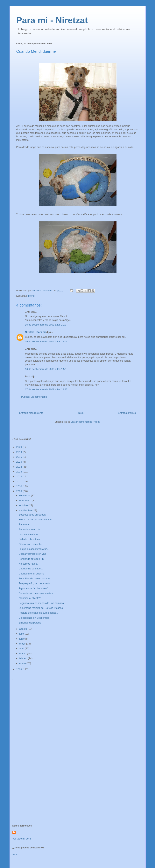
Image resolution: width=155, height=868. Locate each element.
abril (22, 648)
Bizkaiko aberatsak (29, 539)
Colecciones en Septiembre (34, 618)
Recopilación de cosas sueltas (36, 593)
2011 (20, 482)
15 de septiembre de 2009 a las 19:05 (46, 342)
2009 (20, 491)
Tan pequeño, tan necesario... (35, 583)
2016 (20, 457)
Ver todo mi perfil (22, 839)
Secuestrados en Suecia (32, 515)
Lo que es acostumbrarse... (34, 549)
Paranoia (24, 524)
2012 (20, 476)
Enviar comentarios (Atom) (86, 422)
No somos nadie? (28, 564)
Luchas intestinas (28, 534)
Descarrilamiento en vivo (32, 554)
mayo (23, 644)
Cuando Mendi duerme (32, 574)
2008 (20, 669)
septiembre (26, 510)
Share (16, 855)
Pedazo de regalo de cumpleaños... (39, 613)
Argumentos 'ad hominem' (33, 588)
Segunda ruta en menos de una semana (41, 603)
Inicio (81, 413)
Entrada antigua (127, 413)
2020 (20, 447)
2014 (20, 467)
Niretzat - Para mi (35, 332)
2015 (20, 462)
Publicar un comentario (34, 397)
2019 (20, 452)
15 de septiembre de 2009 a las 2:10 (46, 325)
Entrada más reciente (31, 413)
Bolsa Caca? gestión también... (36, 520)
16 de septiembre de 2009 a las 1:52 (46, 369)
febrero (24, 658)
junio (22, 639)
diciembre (25, 495)
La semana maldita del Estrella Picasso (41, 608)
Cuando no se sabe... (31, 569)
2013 (20, 472)
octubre (24, 505)
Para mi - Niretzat (52, 20)
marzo (23, 653)
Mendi (32, 296)
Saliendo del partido (30, 623)
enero (23, 663)
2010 (20, 486)
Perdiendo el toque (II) (31, 559)
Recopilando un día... (31, 529)
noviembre (25, 501)
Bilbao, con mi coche (30, 544)
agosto (23, 629)
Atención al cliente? (30, 598)
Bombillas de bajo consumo (34, 578)
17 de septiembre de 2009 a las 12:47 (46, 389)
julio (22, 634)
